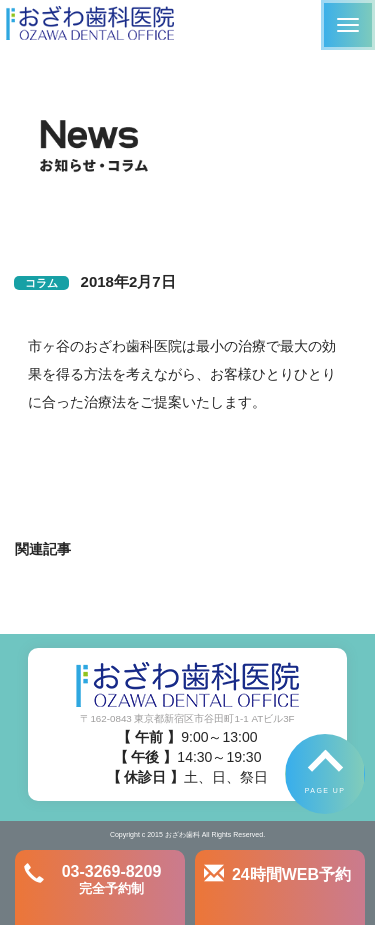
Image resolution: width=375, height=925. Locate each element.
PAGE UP (325, 790)
